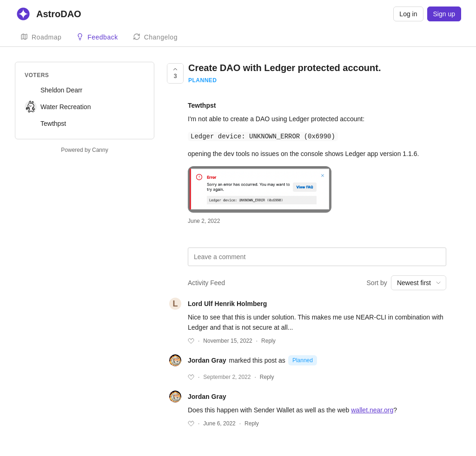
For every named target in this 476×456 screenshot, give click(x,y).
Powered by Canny (84, 150)
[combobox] (419, 282)
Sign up (444, 14)
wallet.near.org (372, 410)
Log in (408, 14)
